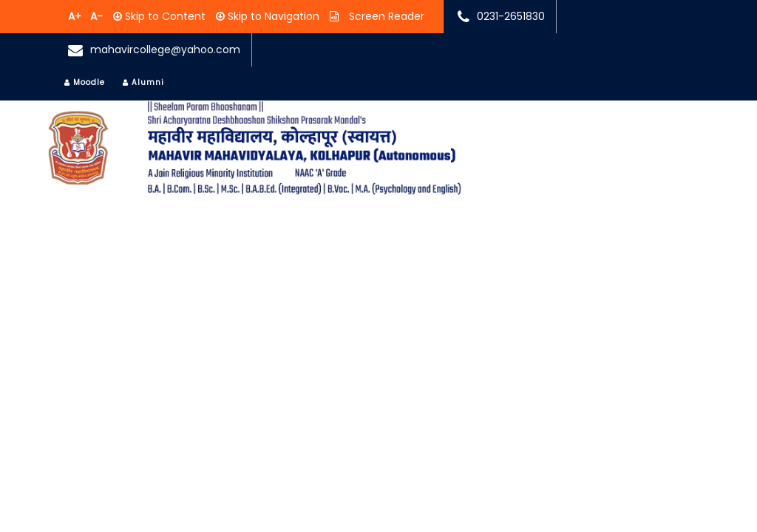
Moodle (85, 82)
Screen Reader (385, 16)
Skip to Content (164, 16)
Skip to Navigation (272, 16)
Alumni (143, 82)
